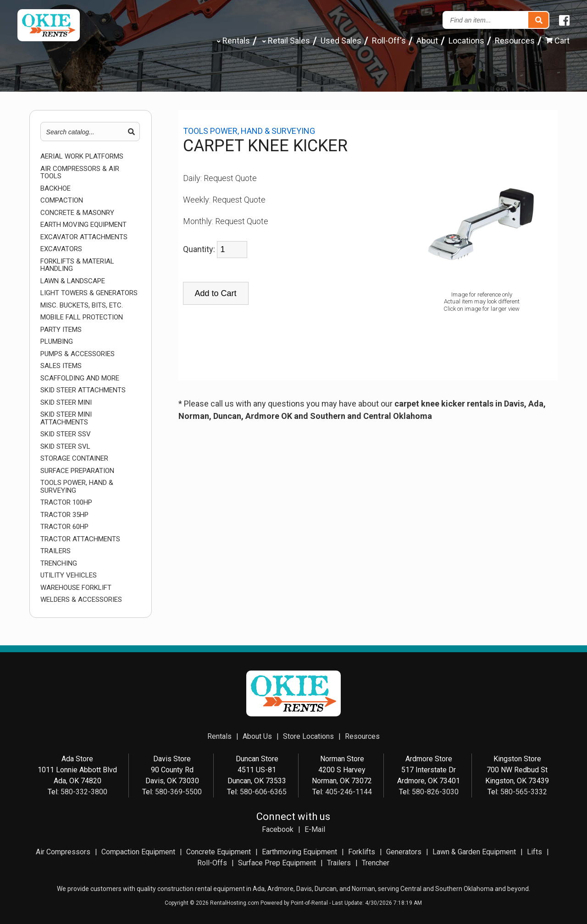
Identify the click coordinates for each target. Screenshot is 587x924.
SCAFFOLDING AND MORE (80, 378)
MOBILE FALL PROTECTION (82, 317)
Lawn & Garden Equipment (474, 852)
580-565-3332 (524, 792)
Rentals (233, 41)
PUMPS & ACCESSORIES (78, 354)
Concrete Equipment (219, 852)
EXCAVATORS (61, 249)
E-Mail (315, 829)
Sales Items (61, 366)
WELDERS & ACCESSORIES (81, 600)
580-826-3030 (435, 792)
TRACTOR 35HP (64, 515)
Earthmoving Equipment (299, 852)
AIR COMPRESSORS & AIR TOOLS (80, 173)
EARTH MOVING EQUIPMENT (83, 225)
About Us (257, 736)
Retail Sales (285, 41)
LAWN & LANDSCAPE (73, 281)
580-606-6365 (263, 792)
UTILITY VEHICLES (69, 575)
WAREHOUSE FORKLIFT (76, 588)
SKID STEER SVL (65, 447)
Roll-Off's (389, 41)
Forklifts (362, 852)
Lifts (534, 852)
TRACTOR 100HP (66, 503)
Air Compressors (63, 852)
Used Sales (341, 41)
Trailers (339, 863)
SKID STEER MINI (66, 403)
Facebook (278, 829)
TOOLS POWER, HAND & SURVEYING (77, 487)
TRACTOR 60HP (64, 527)
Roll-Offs (212, 863)
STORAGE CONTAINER (74, 459)
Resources (515, 41)
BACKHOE (55, 189)
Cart (557, 41)
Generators (404, 852)
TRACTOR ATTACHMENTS (80, 539)
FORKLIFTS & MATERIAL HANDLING (77, 265)
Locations (466, 41)
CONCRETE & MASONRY (77, 213)
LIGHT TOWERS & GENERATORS (89, 293)
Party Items (61, 330)
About (427, 41)
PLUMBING (57, 342)
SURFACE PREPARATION (77, 471)
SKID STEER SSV (66, 434)
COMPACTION (62, 201)
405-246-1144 (349, 792)
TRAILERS (55, 551)
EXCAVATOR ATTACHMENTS (84, 237)
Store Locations (308, 736)
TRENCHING (59, 564)
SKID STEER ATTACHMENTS (83, 390)
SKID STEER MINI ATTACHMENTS (66, 418)
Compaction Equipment (138, 852)
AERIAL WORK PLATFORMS (82, 157)
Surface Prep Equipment (277, 863)
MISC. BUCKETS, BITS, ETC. (82, 305)
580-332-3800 (84, 792)
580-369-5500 (178, 792)
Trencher (376, 863)
